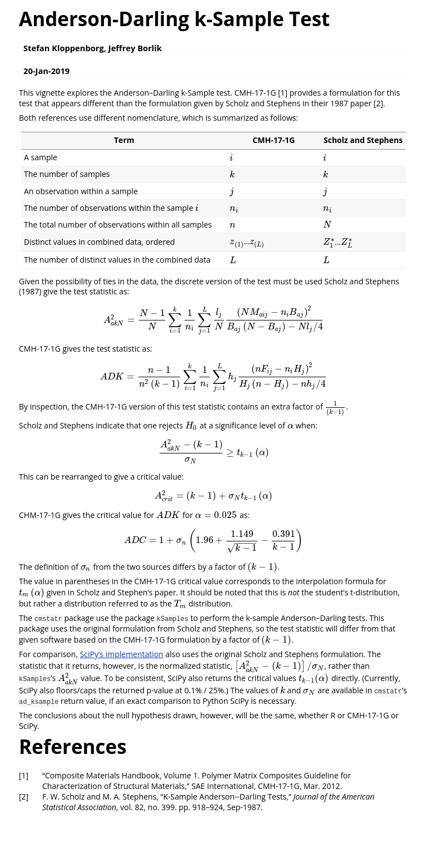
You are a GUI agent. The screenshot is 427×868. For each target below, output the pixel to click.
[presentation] (231, 158)
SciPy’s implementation (122, 654)
